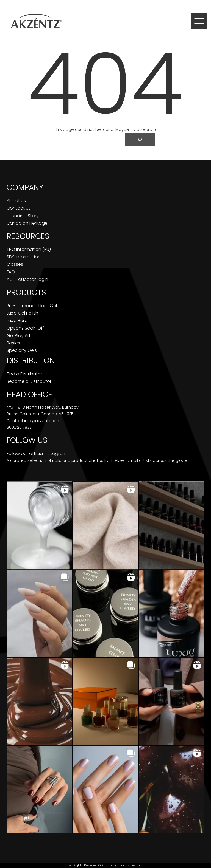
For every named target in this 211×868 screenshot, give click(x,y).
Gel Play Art (19, 336)
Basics (13, 343)
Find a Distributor (24, 374)
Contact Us (19, 208)
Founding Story (23, 216)
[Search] (140, 140)
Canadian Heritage (27, 223)
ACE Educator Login (27, 279)
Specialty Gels (22, 350)
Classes (15, 264)
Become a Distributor (29, 381)
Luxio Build (17, 320)
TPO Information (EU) (29, 249)
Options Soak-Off (25, 328)
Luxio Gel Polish (22, 313)
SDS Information (24, 257)
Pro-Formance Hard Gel (32, 306)
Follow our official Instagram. (37, 453)
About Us (16, 201)
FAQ (11, 272)
